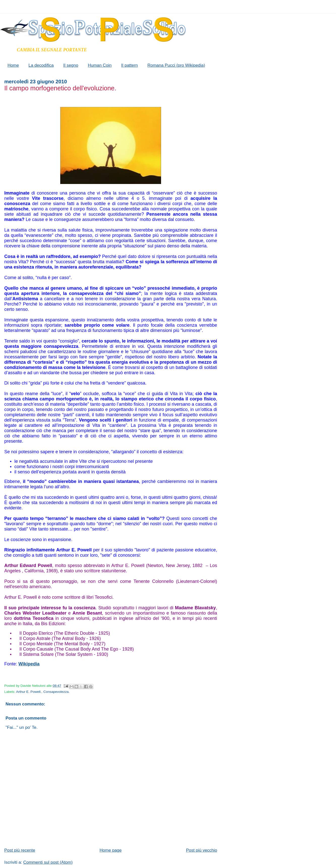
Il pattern (130, 65)
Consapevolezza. (56, 692)
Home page (111, 850)
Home (13, 65)
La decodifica (41, 65)
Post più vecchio (202, 850)
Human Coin (100, 65)
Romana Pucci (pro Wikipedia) (176, 65)
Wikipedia (29, 664)
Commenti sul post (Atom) (48, 862)
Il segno (71, 65)
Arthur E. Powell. (29, 692)
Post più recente (20, 850)
